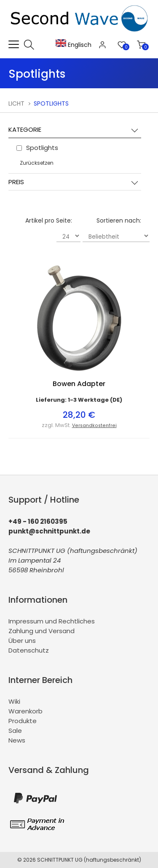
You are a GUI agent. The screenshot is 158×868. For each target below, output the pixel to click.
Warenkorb (25, 711)
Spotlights (51, 103)
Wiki (14, 701)
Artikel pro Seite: (49, 220)
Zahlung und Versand (42, 631)
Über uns (22, 641)
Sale (15, 731)
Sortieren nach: (119, 220)
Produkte (23, 721)
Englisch (74, 45)
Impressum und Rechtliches (52, 621)
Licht (16, 103)
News (17, 740)
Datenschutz (29, 650)
